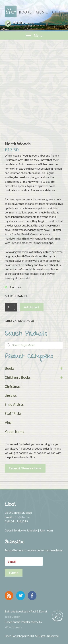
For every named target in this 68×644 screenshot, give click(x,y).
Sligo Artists (14, 404)
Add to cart (32, 307)
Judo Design (13, 617)
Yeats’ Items (14, 432)
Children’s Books (18, 377)
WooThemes (13, 627)
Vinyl (9, 422)
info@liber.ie (21, 517)
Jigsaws (11, 395)
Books (10, 368)
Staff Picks (13, 413)
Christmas (13, 386)
